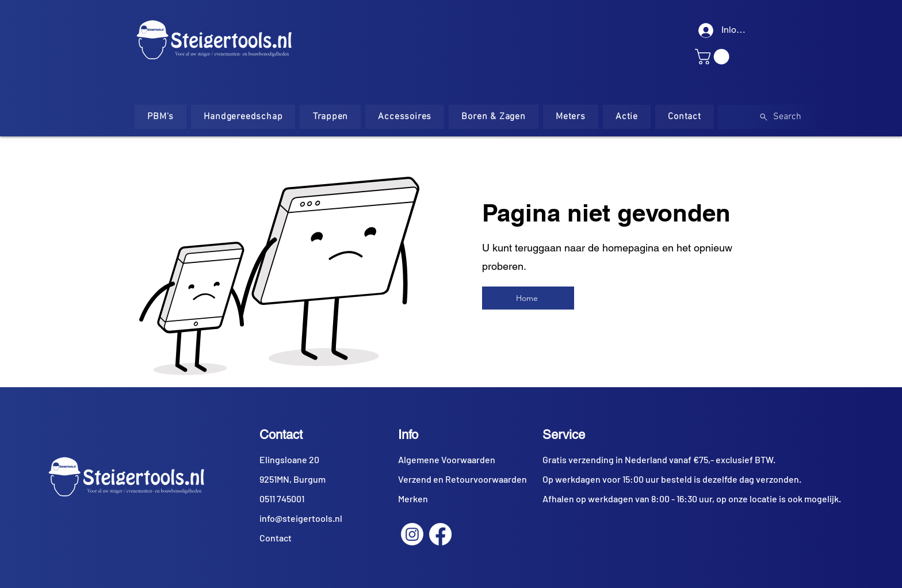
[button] (714, 57)
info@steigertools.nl (301, 518)
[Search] (780, 117)
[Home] (528, 298)
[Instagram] (412, 534)
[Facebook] (440, 534)
